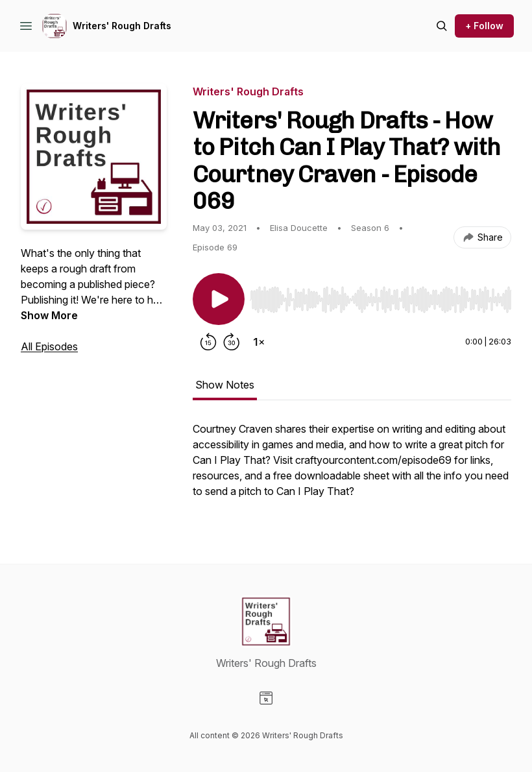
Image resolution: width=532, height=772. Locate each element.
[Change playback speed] (259, 342)
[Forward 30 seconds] (232, 342)
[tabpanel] (352, 466)
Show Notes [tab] (225, 385)
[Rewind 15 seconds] (208, 342)
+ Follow (484, 26)
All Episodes (49, 346)
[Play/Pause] (219, 299)
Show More (49, 315)
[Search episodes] (442, 26)
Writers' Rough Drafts (122, 26)
